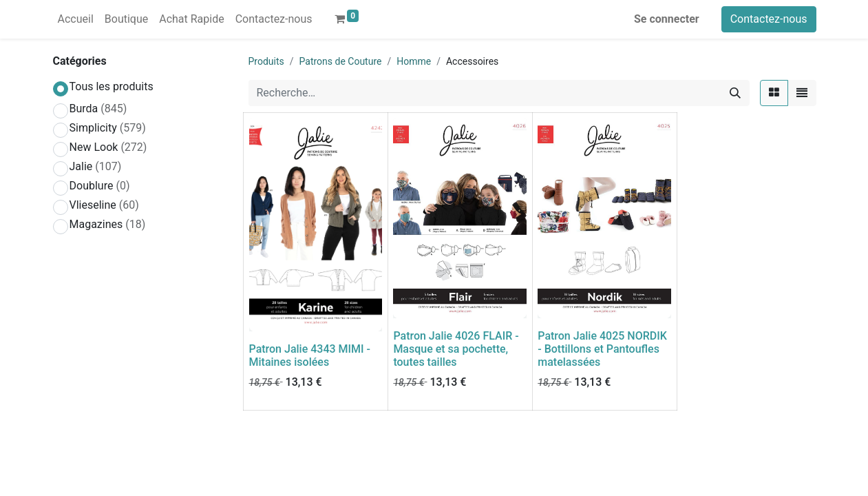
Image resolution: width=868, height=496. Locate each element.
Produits (266, 61)
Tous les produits (112, 86)
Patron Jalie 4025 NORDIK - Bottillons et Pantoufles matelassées (602, 349)
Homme (414, 61)
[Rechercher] (735, 93)
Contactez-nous (769, 19)
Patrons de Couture (341, 61)
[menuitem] (76, 19)
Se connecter (667, 19)
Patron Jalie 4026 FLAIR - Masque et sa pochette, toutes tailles (456, 349)
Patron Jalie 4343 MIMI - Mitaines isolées (310, 355)
